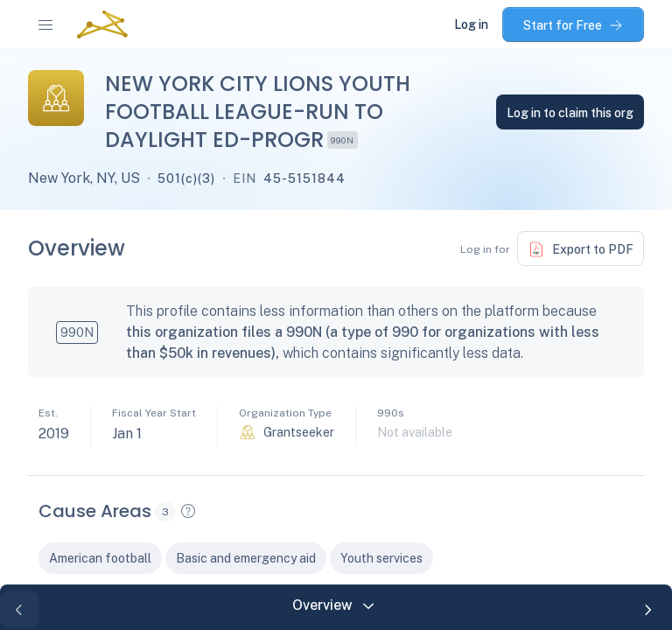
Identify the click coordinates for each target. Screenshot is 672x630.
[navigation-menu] (45, 24)
